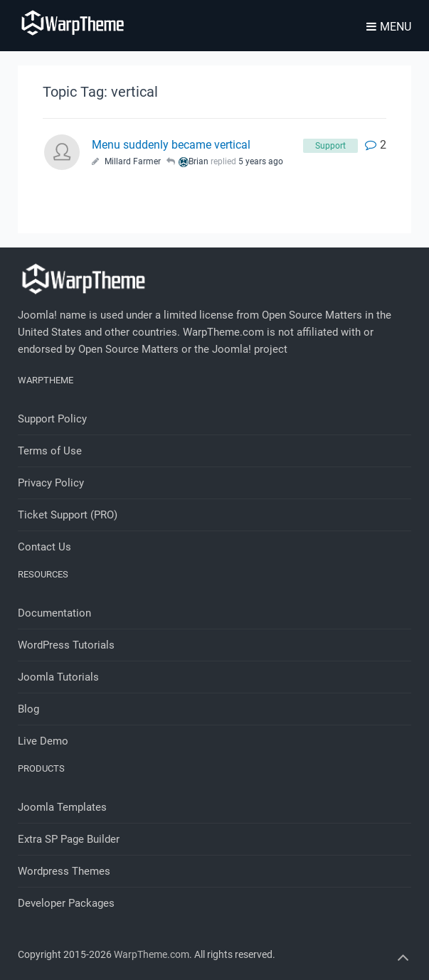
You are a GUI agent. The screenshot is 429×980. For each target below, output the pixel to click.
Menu (389, 27)
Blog (28, 709)
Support (330, 146)
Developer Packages (66, 903)
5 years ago (261, 161)
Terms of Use (50, 451)
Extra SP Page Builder (69, 839)
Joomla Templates (62, 807)
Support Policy (52, 419)
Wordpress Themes (64, 871)
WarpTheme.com (152, 954)
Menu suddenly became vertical (171, 145)
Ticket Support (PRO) (68, 515)
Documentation (54, 613)
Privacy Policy (51, 483)
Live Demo (43, 741)
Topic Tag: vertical (100, 92)
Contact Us (44, 547)
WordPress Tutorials (66, 645)
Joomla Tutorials (58, 677)
